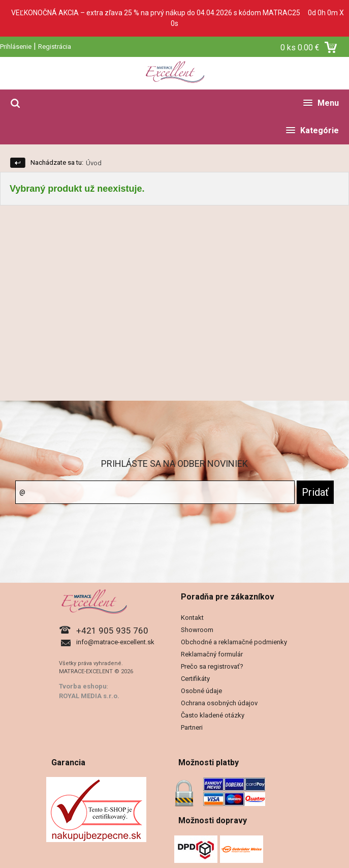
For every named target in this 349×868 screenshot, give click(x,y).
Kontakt (192, 618)
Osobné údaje (201, 691)
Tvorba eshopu (83, 686)
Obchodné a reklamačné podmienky (234, 642)
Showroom (197, 630)
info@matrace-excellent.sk (115, 642)
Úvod (94, 163)
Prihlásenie (16, 47)
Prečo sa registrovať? (212, 666)
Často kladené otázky (213, 715)
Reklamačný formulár (212, 654)
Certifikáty (195, 679)
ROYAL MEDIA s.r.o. (89, 696)
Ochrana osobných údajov (219, 703)
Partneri (192, 727)
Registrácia (55, 47)
